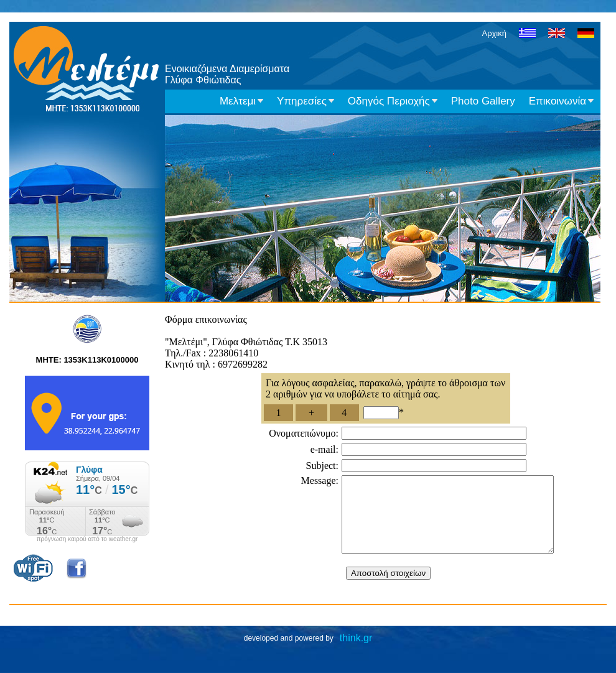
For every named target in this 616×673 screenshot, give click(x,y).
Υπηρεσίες (306, 101)
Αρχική (494, 33)
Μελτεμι (241, 101)
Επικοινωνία (561, 101)
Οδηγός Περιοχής (393, 101)
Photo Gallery (483, 101)
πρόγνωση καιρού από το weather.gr (87, 539)
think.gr (356, 653)
